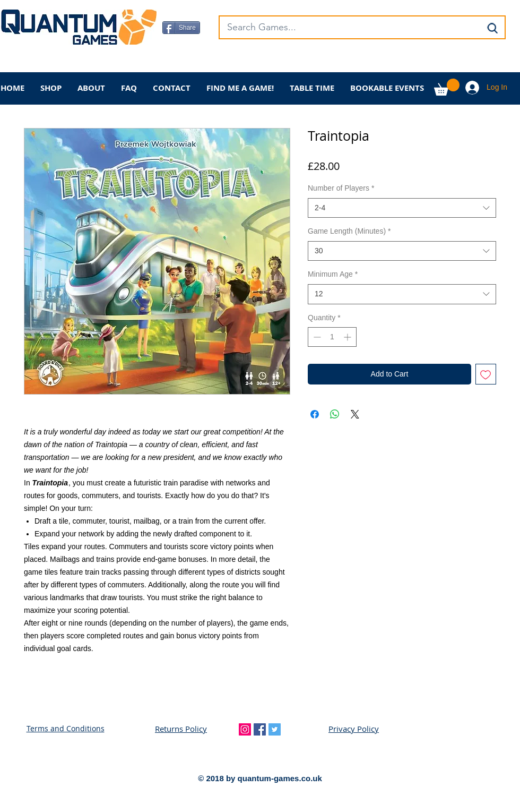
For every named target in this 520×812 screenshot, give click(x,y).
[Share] (181, 28)
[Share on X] (355, 414)
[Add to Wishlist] (486, 374)
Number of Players (341, 188)
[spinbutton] (332, 337)
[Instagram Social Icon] (245, 729)
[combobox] (402, 208)
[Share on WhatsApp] (335, 414)
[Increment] (348, 337)
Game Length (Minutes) (349, 231)
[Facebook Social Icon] (260, 729)
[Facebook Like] (229, 62)
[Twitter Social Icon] (275, 729)
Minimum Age (333, 274)
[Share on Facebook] (315, 414)
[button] (447, 87)
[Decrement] (316, 337)
